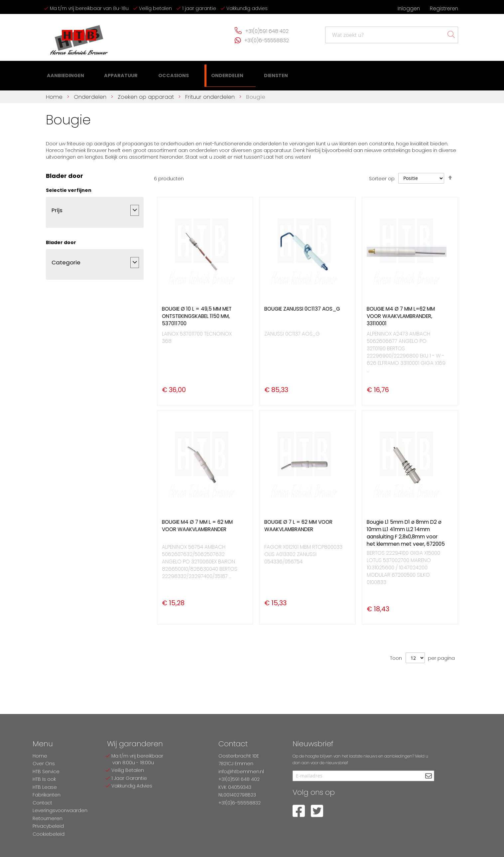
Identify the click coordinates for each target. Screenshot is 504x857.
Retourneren (48, 818)
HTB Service (46, 772)
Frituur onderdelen (211, 93)
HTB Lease (45, 787)
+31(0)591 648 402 (267, 31)
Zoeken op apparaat (147, 93)
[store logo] (79, 37)
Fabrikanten (47, 795)
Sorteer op (382, 175)
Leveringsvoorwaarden (60, 810)
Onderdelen (91, 93)
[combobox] (392, 35)
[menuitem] (65, 73)
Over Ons (44, 764)
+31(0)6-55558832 (267, 40)
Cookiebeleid (49, 834)
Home (55, 93)
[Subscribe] (428, 776)
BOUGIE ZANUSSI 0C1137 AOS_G (302, 305)
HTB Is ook (44, 779)
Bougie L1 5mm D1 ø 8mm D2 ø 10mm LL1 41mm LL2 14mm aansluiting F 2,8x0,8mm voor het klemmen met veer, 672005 (406, 529)
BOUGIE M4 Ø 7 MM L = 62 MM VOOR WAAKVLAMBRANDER (197, 522)
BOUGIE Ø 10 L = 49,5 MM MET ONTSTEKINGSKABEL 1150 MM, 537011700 (197, 312)
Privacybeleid (48, 826)
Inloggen (409, 8)
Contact (42, 803)
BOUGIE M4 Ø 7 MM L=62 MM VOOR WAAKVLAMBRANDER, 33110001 (401, 312)
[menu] (155, 74)
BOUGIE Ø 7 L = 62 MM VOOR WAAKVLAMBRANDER (298, 522)
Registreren (444, 8)
